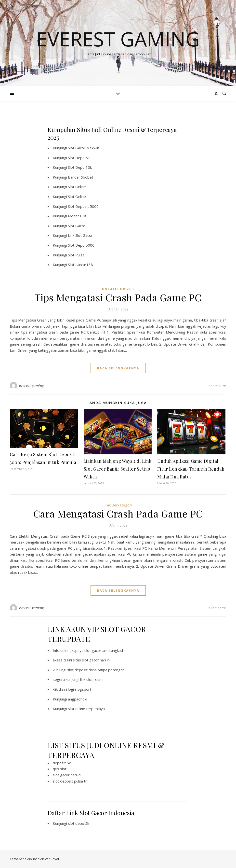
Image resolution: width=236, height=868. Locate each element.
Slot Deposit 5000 (83, 206)
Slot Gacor (77, 226)
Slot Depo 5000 (81, 245)
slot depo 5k (79, 823)
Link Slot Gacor (80, 235)
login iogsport (80, 689)
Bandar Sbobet (81, 177)
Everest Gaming (118, 39)
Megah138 (77, 216)
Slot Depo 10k (80, 167)
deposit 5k (62, 763)
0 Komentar (217, 386)
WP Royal (52, 859)
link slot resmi (92, 679)
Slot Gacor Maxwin (84, 148)
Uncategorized (118, 289)
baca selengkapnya (118, 368)
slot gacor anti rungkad (104, 650)
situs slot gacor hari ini (92, 660)
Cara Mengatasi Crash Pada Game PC (118, 513)
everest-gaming (32, 385)
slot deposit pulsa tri (70, 781)
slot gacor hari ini (67, 775)
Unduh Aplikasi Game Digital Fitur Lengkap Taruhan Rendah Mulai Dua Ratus (191, 469)
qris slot (60, 769)
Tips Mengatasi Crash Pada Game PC (118, 297)
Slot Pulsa (76, 255)
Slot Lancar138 (80, 265)
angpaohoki (78, 699)
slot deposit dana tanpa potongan (96, 670)
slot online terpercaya (86, 709)
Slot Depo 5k (79, 158)
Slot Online (77, 187)
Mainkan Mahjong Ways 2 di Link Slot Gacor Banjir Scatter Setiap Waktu (118, 469)
